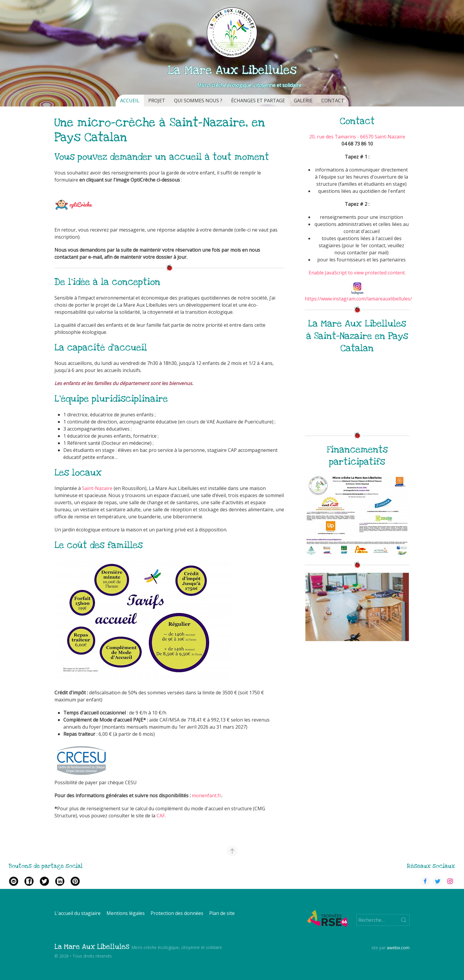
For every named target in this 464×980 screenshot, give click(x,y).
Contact (333, 101)
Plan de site (222, 913)
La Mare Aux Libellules (92, 947)
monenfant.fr (207, 795)
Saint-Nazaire (98, 488)
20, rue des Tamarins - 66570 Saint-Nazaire (357, 137)
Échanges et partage (258, 101)
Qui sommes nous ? (198, 101)
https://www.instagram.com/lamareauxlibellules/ (358, 299)
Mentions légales (126, 913)
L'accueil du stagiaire (78, 913)
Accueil (130, 101)
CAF (161, 816)
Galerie (303, 101)
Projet (157, 101)
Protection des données (177, 913)
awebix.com (398, 948)
